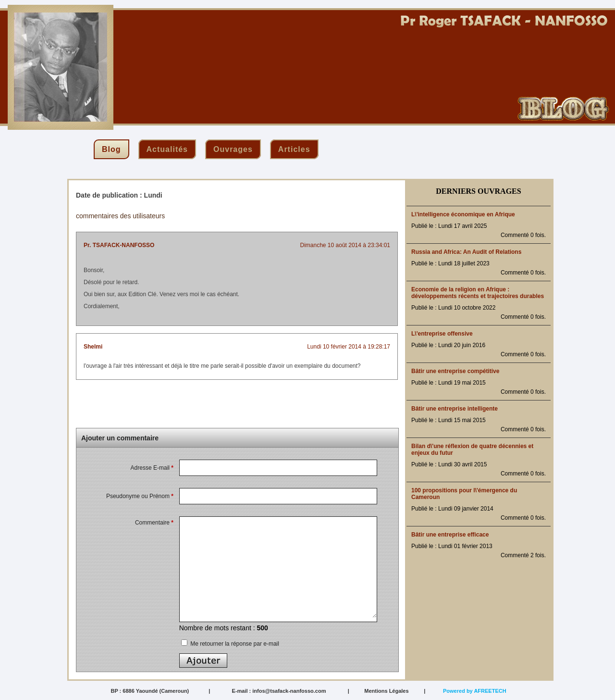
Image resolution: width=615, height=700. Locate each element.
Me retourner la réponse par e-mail (230, 644)
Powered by (475, 691)
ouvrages (233, 149)
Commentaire (154, 523)
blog (111, 149)
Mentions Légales (386, 691)
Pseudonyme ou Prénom (140, 496)
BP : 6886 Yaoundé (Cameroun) (150, 691)
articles (294, 149)
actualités (167, 149)
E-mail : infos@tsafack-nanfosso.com (279, 691)
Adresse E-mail (152, 468)
